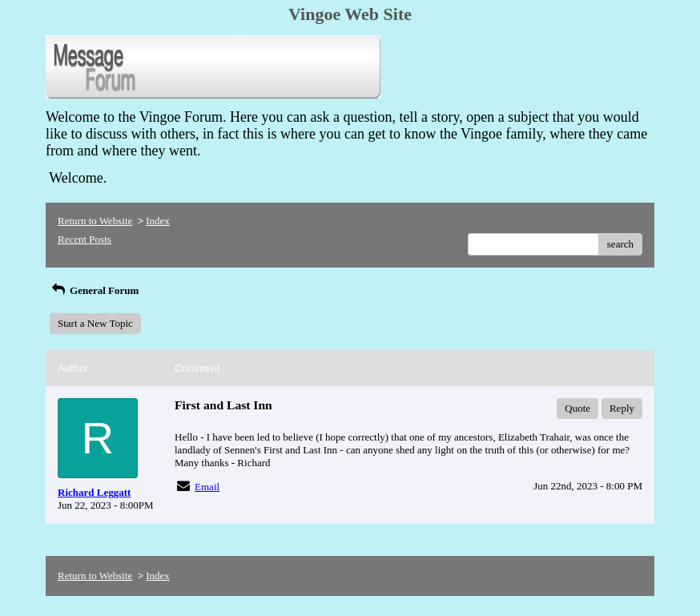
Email (207, 487)
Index (158, 221)
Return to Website (95, 221)
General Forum (94, 290)
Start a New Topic (95, 323)
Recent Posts (84, 239)
